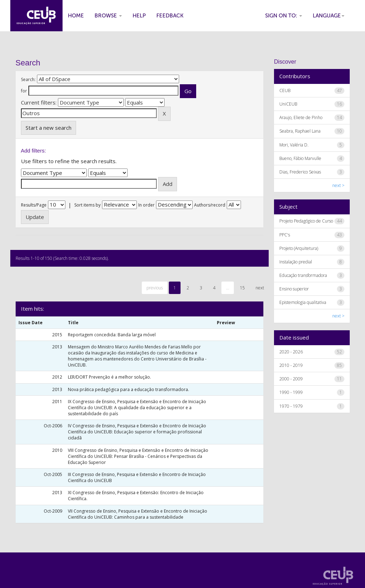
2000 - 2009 (291, 379)
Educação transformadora (303, 275)
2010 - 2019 (291, 365)
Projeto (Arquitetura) (299, 248)
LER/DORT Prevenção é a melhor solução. (109, 377)
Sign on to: (284, 16)
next (260, 288)
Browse (108, 16)
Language (329, 16)
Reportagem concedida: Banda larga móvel (112, 335)
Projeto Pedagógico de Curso (306, 221)
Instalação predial (296, 262)
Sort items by (87, 205)
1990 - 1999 (291, 392)
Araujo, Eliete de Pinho (301, 117)
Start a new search (49, 128)
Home (76, 16)
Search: (28, 79)
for (24, 91)
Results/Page (34, 205)
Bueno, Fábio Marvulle (300, 158)
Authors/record (210, 205)
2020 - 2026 (291, 352)
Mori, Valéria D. (294, 145)
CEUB (285, 90)
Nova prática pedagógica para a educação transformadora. (128, 389)
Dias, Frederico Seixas (300, 172)
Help (139, 16)
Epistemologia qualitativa (303, 302)
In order (146, 205)
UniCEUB (288, 104)
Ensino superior (294, 289)
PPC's (285, 235)
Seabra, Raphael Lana (300, 131)
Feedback (170, 16)
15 (242, 288)
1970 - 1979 (291, 406)
